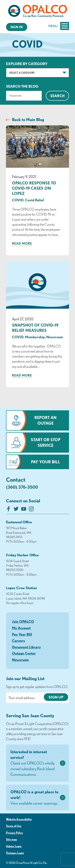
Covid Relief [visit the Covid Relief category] (34, 200)
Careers (18, 640)
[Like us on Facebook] (8, 510)
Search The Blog (22, 86)
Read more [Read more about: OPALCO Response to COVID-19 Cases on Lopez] (22, 243)
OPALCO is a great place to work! (34, 798)
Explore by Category (27, 64)
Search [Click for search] (57, 96)
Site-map (11, 839)
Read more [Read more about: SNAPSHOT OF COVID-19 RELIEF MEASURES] (22, 375)
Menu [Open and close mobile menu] (59, 26)
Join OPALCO (23, 621)
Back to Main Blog (28, 119)
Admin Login (14, 846)
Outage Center (24, 653)
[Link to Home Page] (37, 12)
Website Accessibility (19, 819)
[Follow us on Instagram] (31, 510)
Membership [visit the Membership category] (35, 337)
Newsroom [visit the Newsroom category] (55, 337)
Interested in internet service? (34, 763)
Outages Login (15, 853)
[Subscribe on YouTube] (24, 510)
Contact (16, 479)
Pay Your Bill (45, 462)
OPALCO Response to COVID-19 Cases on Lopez (34, 188)
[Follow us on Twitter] (16, 510)
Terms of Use (14, 826)
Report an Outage (45, 420)
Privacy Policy (14, 833)
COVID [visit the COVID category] (18, 200)
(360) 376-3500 (22, 487)
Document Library (26, 647)
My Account (21, 628)
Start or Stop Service (46, 442)
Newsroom (20, 660)
